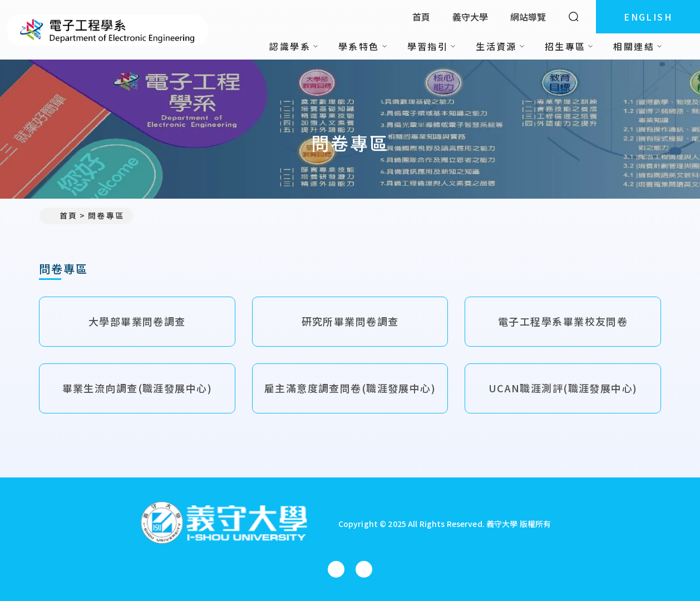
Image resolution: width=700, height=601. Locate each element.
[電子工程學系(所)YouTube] (364, 569)
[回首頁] (224, 524)
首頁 (421, 17)
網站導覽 (528, 17)
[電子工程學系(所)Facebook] (336, 569)
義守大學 (470, 17)
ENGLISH (648, 17)
